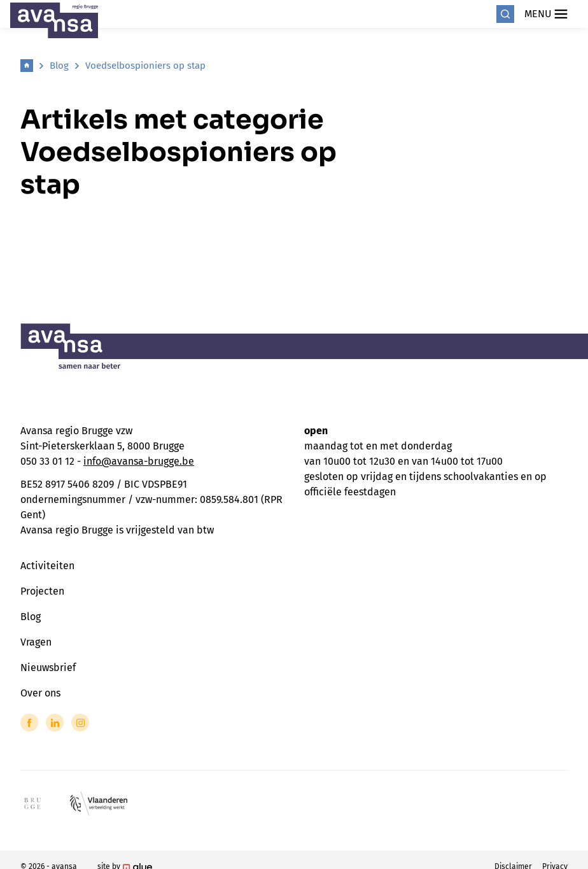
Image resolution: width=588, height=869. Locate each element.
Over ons (40, 693)
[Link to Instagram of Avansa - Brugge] (80, 723)
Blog (59, 66)
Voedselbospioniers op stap (145, 66)
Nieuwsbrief (48, 668)
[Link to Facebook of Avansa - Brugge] (29, 723)
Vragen (36, 642)
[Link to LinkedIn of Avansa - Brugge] (55, 723)
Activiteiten (47, 566)
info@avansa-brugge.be (139, 461)
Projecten (42, 591)
